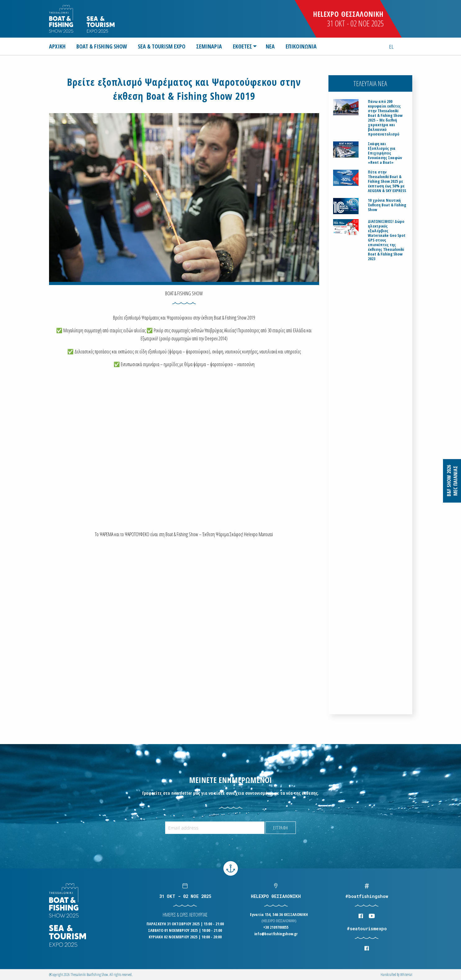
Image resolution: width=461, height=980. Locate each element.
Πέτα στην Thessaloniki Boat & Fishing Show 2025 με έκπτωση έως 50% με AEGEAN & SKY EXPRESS (387, 181)
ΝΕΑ (270, 46)
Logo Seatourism (101, 24)
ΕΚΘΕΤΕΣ (242, 46)
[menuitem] (60, 46)
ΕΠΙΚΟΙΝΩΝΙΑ (301, 46)
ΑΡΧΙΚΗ (57, 46)
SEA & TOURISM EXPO (162, 46)
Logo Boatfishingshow (62, 19)
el (391, 47)
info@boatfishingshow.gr (276, 934)
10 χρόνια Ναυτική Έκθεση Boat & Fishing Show (387, 205)
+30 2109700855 (276, 927)
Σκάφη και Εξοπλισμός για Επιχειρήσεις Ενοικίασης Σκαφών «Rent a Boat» (385, 153)
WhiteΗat (406, 975)
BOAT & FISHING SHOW (102, 46)
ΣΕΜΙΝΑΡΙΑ (209, 46)
